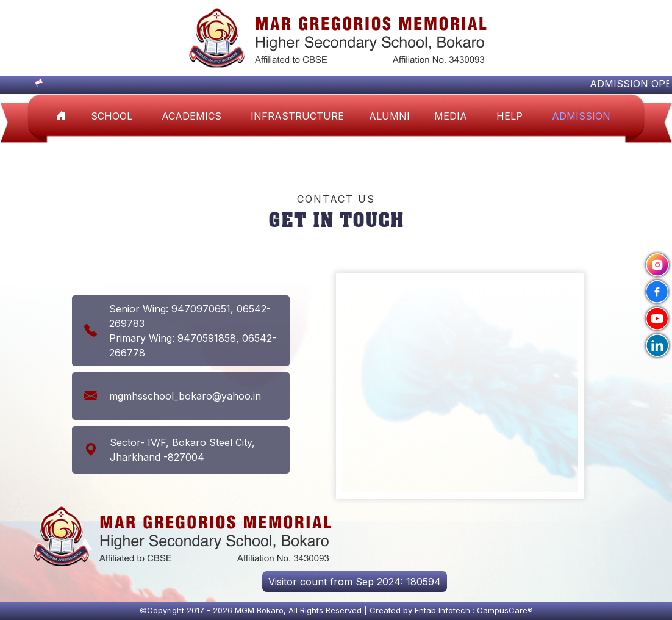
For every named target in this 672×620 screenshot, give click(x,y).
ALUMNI (389, 116)
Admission (581, 116)
